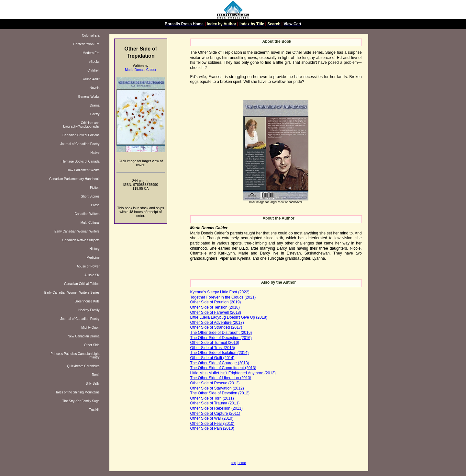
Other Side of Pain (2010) (212, 428)
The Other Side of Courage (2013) (220, 363)
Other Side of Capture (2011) (215, 414)
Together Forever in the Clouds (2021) (223, 297)
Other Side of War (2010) (212, 418)
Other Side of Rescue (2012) (215, 383)
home (242, 463)
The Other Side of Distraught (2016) (221, 333)
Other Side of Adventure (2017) (217, 323)
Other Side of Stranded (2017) (216, 327)
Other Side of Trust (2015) (213, 348)
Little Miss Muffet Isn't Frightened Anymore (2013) (233, 373)
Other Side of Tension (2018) (215, 307)
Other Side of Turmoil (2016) (215, 343)
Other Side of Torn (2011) (212, 398)
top (234, 463)
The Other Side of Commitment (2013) (223, 368)
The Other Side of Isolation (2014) (220, 353)
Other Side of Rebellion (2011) (216, 408)
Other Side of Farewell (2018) (216, 312)
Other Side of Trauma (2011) (215, 403)
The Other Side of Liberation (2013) (221, 378)
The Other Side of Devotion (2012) (220, 393)
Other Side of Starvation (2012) (217, 388)
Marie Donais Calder (141, 70)
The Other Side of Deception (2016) (221, 338)
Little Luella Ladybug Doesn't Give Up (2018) (229, 317)
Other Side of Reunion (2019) (216, 302)
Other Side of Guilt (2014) (212, 358)
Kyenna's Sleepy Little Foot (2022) (220, 292)
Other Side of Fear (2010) (212, 424)
